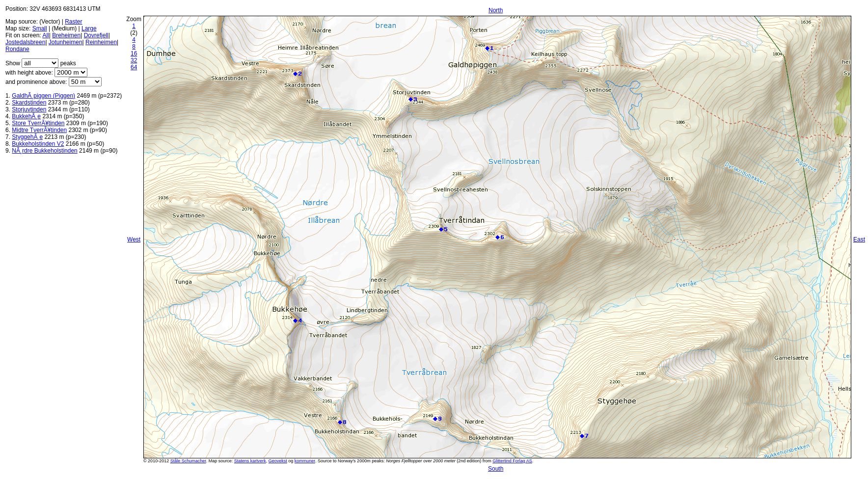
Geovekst (278, 461)
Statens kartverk (250, 461)
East (859, 239)
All (45, 35)
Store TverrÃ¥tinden (38, 123)
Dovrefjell (96, 35)
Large (89, 28)
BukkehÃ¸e (26, 116)
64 (134, 67)
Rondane (17, 49)
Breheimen (66, 35)
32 (134, 60)
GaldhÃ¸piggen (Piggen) (43, 96)
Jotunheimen (66, 42)
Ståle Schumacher (188, 461)
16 (134, 53)
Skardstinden (29, 103)
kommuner (305, 461)
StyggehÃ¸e (27, 137)
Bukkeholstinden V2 (38, 144)
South (496, 469)
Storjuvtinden (29, 109)
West (134, 239)
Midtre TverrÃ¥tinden (39, 130)
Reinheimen (101, 42)
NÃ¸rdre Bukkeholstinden (44, 151)
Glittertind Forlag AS (512, 461)
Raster (73, 22)
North (496, 10)
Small (40, 28)
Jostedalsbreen (25, 42)
